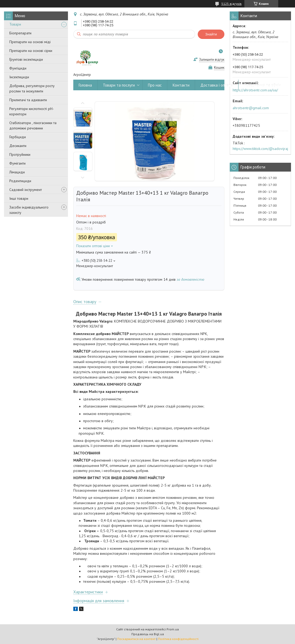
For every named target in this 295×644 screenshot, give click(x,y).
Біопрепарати (20, 33)
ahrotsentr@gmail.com (251, 108)
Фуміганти (17, 163)
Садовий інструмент (26, 190)
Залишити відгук (212, 60)
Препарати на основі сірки (31, 51)
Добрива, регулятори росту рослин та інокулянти (32, 88)
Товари (15, 24)
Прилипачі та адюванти (28, 100)
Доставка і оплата (217, 85)
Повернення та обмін (262, 85)
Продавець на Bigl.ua (148, 634)
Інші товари (19, 198)
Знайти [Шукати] (211, 34)
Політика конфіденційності (178, 639)
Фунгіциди (18, 68)
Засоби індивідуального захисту (29, 210)
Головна (85, 85)
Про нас (155, 85)
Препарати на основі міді (30, 42)
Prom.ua (173, 629)
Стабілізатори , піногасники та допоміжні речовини (33, 125)
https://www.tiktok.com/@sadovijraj (260, 149)
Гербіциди (18, 137)
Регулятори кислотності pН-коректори (32, 111)
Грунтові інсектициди (26, 59)
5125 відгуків (232, 4)
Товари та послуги (119, 85)
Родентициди (20, 181)
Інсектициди (19, 77)
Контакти (181, 85)
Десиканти (18, 146)
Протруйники (20, 154)
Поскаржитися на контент (136, 639)
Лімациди (17, 172)
